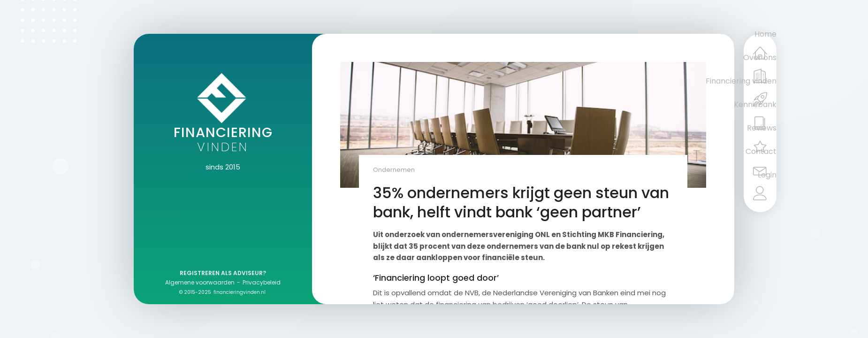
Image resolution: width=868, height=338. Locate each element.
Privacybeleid (262, 282)
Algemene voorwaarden (200, 282)
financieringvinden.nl (240, 292)
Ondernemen (394, 170)
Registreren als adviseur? (223, 273)
